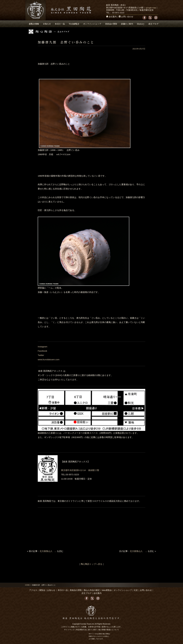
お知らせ (47, 24)
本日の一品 (60, 24)
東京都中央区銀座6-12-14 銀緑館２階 (80, 470)
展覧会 (42, 590)
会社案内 (113, 17)
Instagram (43, 347)
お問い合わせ (127, 17)
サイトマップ (69, 630)
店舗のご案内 (127, 24)
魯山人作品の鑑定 (92, 590)
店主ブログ (153, 24)
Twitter (41, 355)
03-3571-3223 (118, 13)
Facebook (42, 351)
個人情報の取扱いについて (109, 630)
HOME (27, 585)
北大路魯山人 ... (48, 551)
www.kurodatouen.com (49, 359)
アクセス (33, 590)
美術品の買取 (111, 24)
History (141, 24)
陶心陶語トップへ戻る (91, 564)
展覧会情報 (34, 24)
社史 (136, 590)
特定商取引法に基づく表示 (86, 630)
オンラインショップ (92, 24)
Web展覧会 (74, 24)
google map (151, 8)
